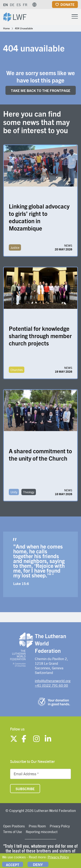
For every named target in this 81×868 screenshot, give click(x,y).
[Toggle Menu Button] (75, 16)
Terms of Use (12, 832)
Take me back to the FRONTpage (41, 90)
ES (19, 5)
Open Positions (14, 826)
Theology (29, 492)
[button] (34, 5)
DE (12, 5)
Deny (38, 865)
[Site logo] (15, 16)
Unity (14, 492)
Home (6, 28)
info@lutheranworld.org (53, 681)
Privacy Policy (60, 826)
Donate (67, 4)
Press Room (37, 826)
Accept (13, 865)
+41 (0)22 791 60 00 (51, 685)
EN (5, 5)
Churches (17, 370)
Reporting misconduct (42, 832)
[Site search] (64, 17)
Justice (15, 247)
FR (25, 5)
